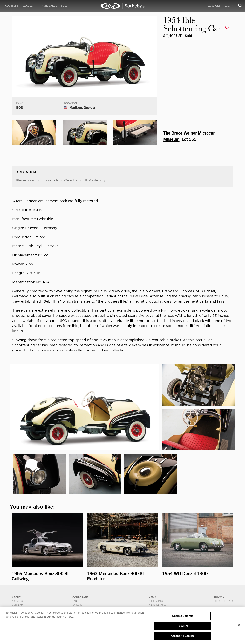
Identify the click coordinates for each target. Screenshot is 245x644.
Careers (77, 605)
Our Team (17, 605)
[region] (122, 626)
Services (214, 6)
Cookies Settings (224, 601)
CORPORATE (80, 597)
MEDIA (152, 597)
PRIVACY (219, 597)
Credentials (156, 601)
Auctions (12, 6)
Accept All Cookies (182, 636)
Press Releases (157, 605)
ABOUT (16, 597)
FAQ (75, 601)
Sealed (28, 6)
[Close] (239, 625)
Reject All (183, 626)
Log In (229, 6)
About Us (17, 601)
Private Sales (47, 6)
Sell (64, 6)
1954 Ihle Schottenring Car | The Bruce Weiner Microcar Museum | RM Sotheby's (123, 6)
